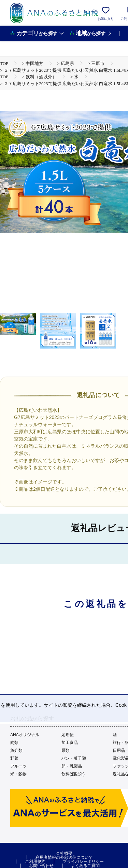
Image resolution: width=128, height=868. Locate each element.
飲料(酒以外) (73, 774)
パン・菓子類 (74, 758)
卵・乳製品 (72, 766)
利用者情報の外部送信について (64, 857)
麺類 (66, 750)
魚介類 (16, 750)
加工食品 (70, 743)
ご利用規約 (35, 862)
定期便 (68, 735)
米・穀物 (18, 774)
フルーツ (18, 766)
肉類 (14, 743)
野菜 (14, 758)
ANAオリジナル (25, 735)
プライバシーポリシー (83, 862)
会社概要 (64, 853)
